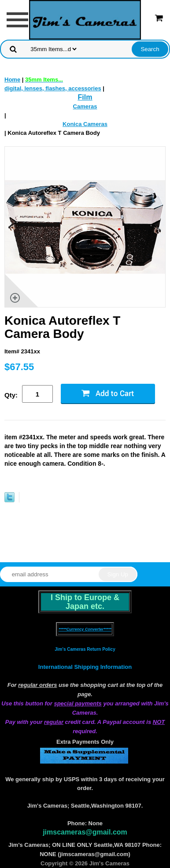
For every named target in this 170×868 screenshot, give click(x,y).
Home (12, 80)
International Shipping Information (85, 667)
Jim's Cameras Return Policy (85, 649)
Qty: (11, 395)
